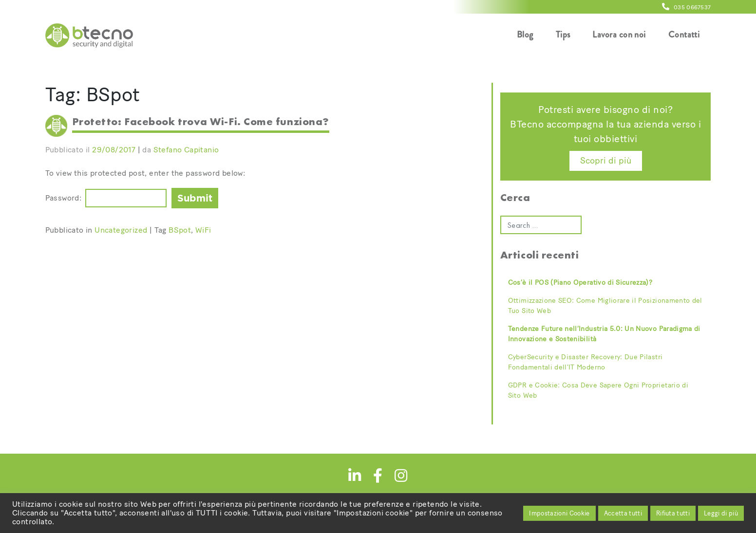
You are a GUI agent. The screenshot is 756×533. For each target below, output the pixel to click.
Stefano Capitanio (186, 150)
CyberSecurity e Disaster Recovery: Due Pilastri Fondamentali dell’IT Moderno (585, 362)
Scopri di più (606, 161)
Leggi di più (721, 513)
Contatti (684, 35)
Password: (64, 198)
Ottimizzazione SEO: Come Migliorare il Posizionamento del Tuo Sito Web (605, 306)
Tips (563, 35)
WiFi (203, 230)
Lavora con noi (619, 35)
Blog (525, 35)
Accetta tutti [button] (623, 513)
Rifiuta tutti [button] (673, 513)
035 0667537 (686, 7)
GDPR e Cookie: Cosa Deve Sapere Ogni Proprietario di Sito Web (598, 390)
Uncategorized (121, 230)
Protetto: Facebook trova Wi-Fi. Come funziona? (201, 121)
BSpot (180, 230)
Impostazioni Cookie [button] (559, 513)
